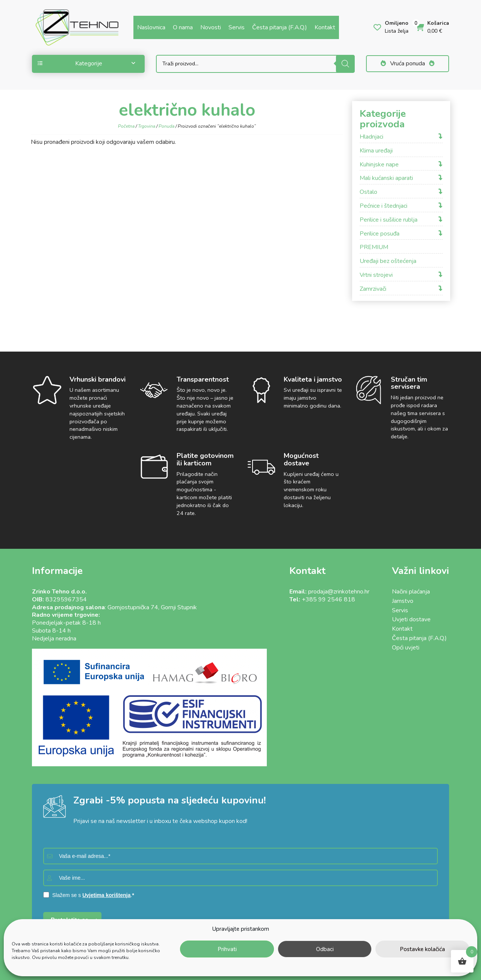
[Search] (345, 64)
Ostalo (368, 192)
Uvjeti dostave (411, 619)
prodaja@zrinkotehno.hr (339, 592)
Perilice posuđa (380, 234)
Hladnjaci (371, 137)
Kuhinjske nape (379, 165)
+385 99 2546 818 (328, 599)
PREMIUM (374, 247)
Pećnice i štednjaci (383, 206)
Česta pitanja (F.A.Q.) (280, 27)
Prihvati (227, 949)
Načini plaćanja (411, 592)
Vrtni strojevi (376, 275)
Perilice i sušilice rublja (389, 220)
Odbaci (325, 949)
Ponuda (166, 126)
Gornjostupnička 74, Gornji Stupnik (152, 607)
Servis (237, 27)
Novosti (211, 27)
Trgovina (147, 126)
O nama (183, 27)
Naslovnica (151, 27)
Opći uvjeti (406, 648)
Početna (126, 126)
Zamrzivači (373, 289)
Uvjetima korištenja (106, 895)
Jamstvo (403, 601)
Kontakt (325, 27)
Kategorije (86, 63)
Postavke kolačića (422, 949)
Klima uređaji (376, 151)
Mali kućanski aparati (386, 178)
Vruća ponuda (408, 63)
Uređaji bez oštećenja (388, 261)
